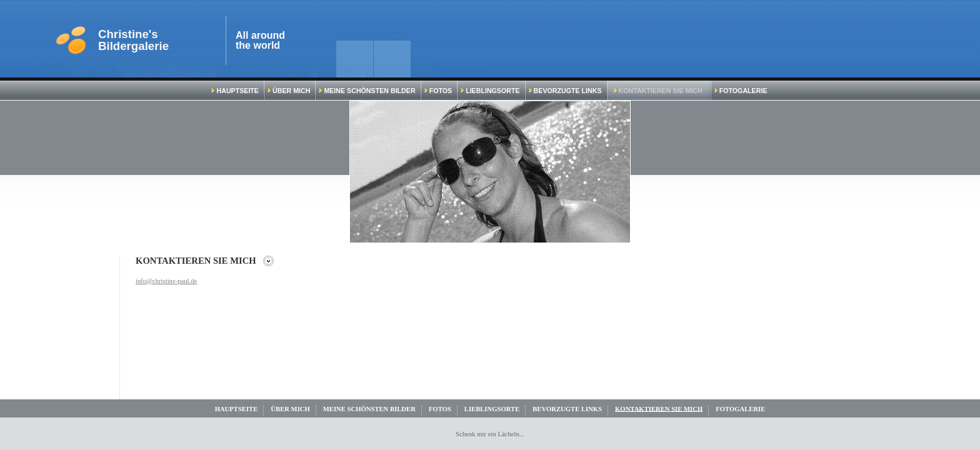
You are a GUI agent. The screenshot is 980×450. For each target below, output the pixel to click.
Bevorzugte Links (565, 91)
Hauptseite (235, 91)
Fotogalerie (741, 91)
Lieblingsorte (490, 91)
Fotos (438, 91)
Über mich (289, 91)
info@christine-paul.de (166, 281)
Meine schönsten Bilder (367, 91)
